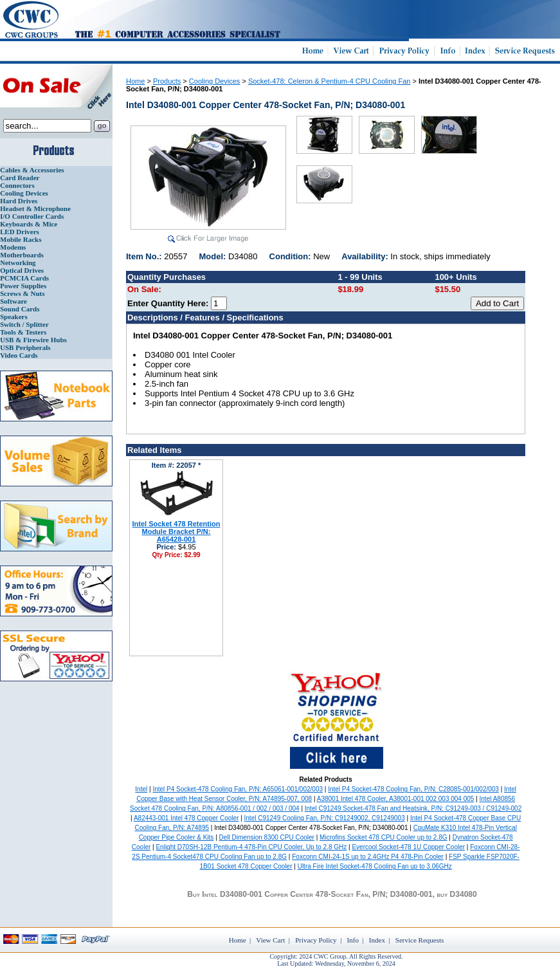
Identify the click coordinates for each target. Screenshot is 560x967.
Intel (141, 789)
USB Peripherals (25, 347)
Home (135, 81)
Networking (18, 262)
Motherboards (22, 255)
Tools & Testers (23, 332)
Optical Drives (22, 270)
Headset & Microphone (35, 208)
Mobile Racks (21, 239)
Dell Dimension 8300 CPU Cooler (267, 837)
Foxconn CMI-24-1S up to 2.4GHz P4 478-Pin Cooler (368, 857)
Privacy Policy (316, 940)
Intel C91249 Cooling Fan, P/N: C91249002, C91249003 (325, 818)
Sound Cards (20, 309)
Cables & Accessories (32, 170)
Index (377, 940)
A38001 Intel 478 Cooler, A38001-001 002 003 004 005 (396, 799)
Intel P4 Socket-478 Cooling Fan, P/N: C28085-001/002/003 (413, 789)
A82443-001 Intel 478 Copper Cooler (186, 818)
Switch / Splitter (24, 324)
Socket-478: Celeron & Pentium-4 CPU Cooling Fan (330, 81)
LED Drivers (20, 232)
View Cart (270, 940)
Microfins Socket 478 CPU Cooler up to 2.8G (383, 837)
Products (167, 81)
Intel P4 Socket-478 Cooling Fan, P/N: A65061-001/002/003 (238, 789)
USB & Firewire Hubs (33, 340)
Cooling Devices (24, 193)
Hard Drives (19, 201)
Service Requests (420, 940)
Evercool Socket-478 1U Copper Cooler (408, 847)
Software (14, 301)
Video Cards (19, 355)
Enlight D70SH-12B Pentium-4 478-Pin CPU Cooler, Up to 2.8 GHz (251, 847)
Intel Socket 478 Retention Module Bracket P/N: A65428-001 (176, 531)
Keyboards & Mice (29, 224)
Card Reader (20, 178)
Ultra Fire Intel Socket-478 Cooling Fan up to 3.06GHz (375, 866)
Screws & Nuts (22, 293)
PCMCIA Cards (24, 278)
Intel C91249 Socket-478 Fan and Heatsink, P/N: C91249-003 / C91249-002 (413, 808)
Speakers (14, 317)
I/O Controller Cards (32, 216)
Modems (13, 247)
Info (353, 940)
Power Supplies (23, 286)
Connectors (17, 185)
